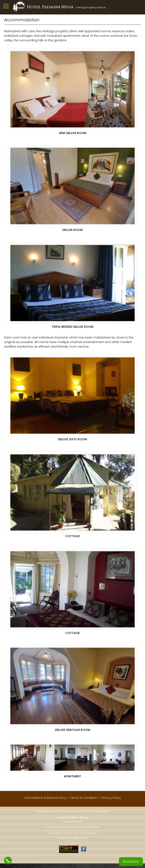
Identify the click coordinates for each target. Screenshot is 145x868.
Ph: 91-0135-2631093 (60, 833)
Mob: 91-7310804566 (85, 833)
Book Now (131, 861)
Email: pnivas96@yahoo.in (72, 838)
